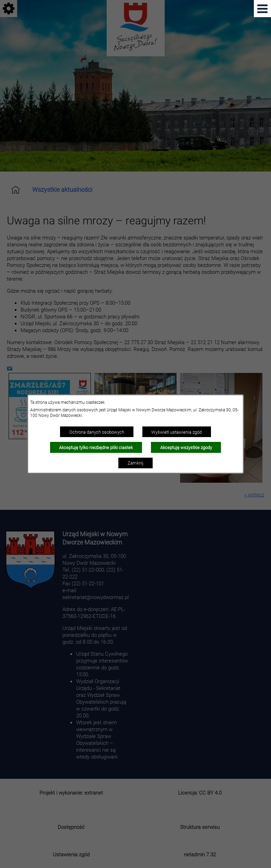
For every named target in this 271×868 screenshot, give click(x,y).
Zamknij (135, 463)
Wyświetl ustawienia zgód (176, 432)
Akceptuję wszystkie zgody (186, 447)
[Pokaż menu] (262, 9)
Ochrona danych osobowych (97, 432)
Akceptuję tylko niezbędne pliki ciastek (96, 447)
